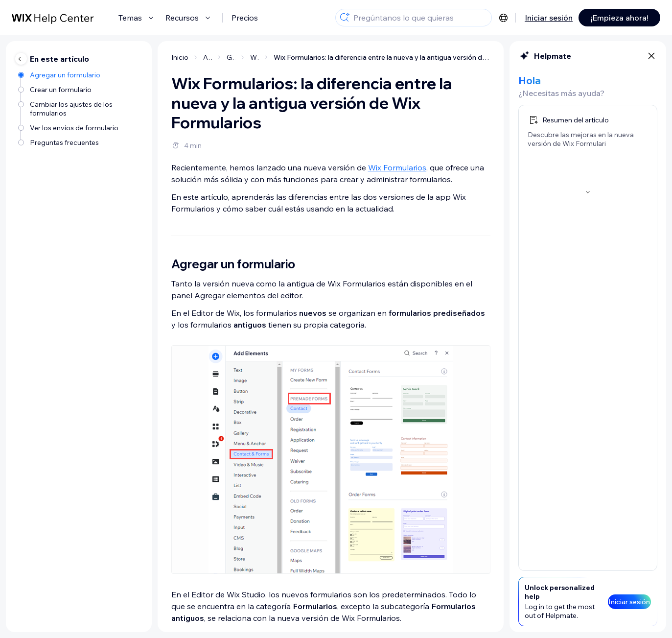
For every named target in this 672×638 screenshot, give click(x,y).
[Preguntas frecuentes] (80, 142)
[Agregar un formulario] (80, 75)
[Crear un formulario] (80, 90)
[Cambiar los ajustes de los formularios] (80, 109)
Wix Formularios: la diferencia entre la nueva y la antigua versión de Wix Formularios (382, 57)
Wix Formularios (397, 167)
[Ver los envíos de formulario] (80, 128)
